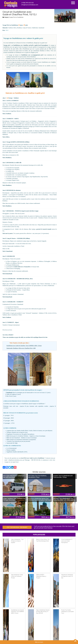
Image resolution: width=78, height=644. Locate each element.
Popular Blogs (39, 535)
